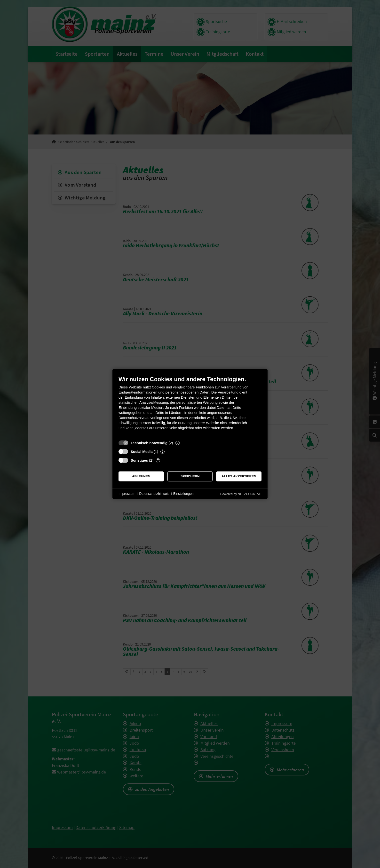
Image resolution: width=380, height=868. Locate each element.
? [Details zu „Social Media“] (163, 452)
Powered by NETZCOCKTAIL (241, 494)
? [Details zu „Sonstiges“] (158, 460)
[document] (190, 406)
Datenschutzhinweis (154, 494)
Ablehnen (141, 476)
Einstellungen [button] (183, 494)
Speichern (190, 476)
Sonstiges (139, 460)
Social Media (142, 452)
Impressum (127, 494)
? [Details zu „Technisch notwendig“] (177, 443)
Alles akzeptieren (239, 476)
